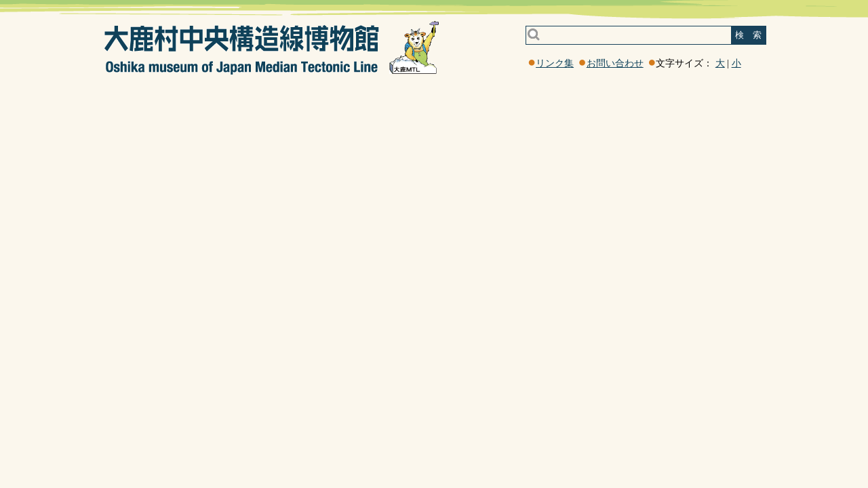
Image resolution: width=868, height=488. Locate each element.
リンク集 (555, 63)
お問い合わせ (615, 63)
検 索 (748, 35)
